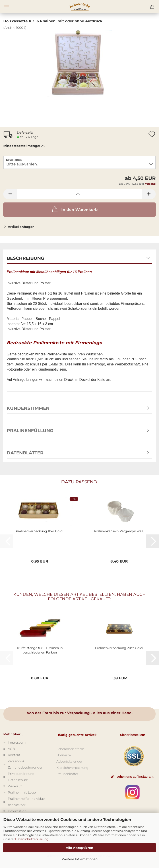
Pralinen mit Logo (22, 792)
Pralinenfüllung (30, 431)
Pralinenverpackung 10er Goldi (40, 531)
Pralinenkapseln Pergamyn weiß (119, 531)
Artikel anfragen (21, 227)
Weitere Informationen (80, 859)
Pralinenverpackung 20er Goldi (119, 648)
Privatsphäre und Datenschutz (21, 777)
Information (17, 811)
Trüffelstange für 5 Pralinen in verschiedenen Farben (40, 650)
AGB (11, 749)
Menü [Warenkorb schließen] (7, 7)
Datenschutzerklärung (32, 839)
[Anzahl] (79, 194)
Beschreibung (25, 258)
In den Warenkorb (74, 209)
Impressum (17, 742)
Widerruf (15, 786)
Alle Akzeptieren (79, 848)
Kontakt (14, 755)
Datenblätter (25, 453)
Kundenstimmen (28, 408)
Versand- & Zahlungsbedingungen (26, 764)
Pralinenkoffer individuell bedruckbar (27, 802)
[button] (10, 194)
